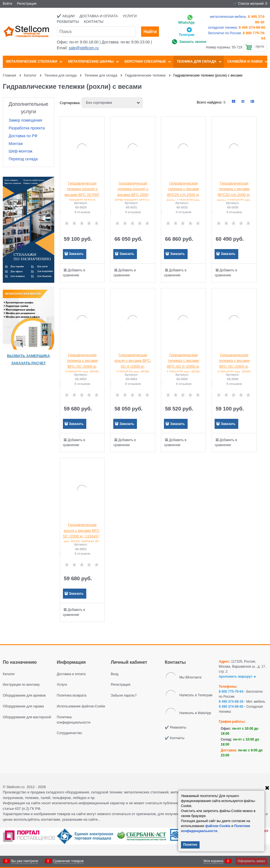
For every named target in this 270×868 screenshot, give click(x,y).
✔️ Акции (66, 16)
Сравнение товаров (68, 861)
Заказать (76, 254)
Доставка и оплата (99, 16)
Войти (8, 4)
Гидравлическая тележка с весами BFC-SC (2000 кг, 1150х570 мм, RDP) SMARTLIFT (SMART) (82, 366)
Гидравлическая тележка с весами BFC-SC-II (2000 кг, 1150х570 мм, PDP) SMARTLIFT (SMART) (184, 366)
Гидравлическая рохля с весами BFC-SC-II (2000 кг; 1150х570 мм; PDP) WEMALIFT (133, 366)
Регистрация (27, 4)
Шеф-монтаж (20, 151)
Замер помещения (25, 120)
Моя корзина (213, 861)
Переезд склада (23, 159)
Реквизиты (68, 22)
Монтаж (16, 144)
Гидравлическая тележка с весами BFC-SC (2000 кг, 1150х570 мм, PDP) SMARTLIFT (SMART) (234, 366)
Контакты (94, 22)
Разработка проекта (27, 128)
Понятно (190, 845)
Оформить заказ (251, 861)
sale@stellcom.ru (84, 48)
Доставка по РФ (23, 136)
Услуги (130, 16)
